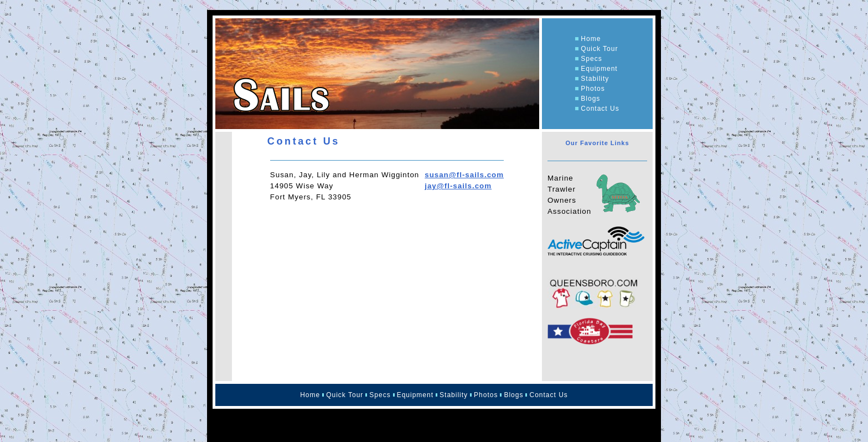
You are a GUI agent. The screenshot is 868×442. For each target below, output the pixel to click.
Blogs (590, 99)
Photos (593, 89)
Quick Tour (599, 49)
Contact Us (600, 109)
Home (591, 39)
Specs (591, 59)
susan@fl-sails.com (464, 175)
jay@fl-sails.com (458, 186)
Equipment (599, 69)
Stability (595, 79)
